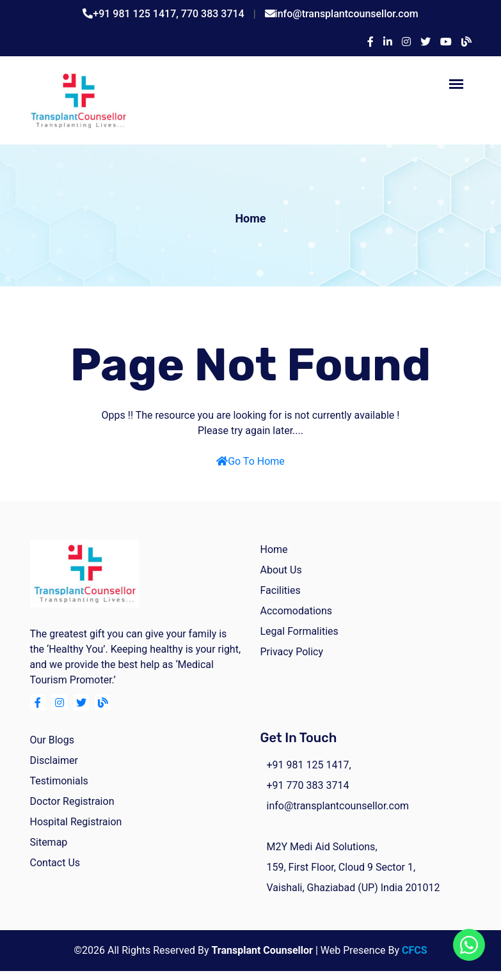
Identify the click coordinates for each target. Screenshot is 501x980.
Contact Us (55, 863)
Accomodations (297, 611)
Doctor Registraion (72, 801)
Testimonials (59, 781)
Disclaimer (54, 760)
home (274, 549)
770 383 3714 (213, 14)
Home (250, 218)
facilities (281, 590)
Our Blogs (52, 740)
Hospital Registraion (76, 822)
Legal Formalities (299, 631)
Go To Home (250, 461)
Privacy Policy (292, 652)
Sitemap (49, 842)
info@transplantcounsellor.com (347, 14)
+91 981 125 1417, (137, 14)
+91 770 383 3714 (308, 785)
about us (281, 570)
